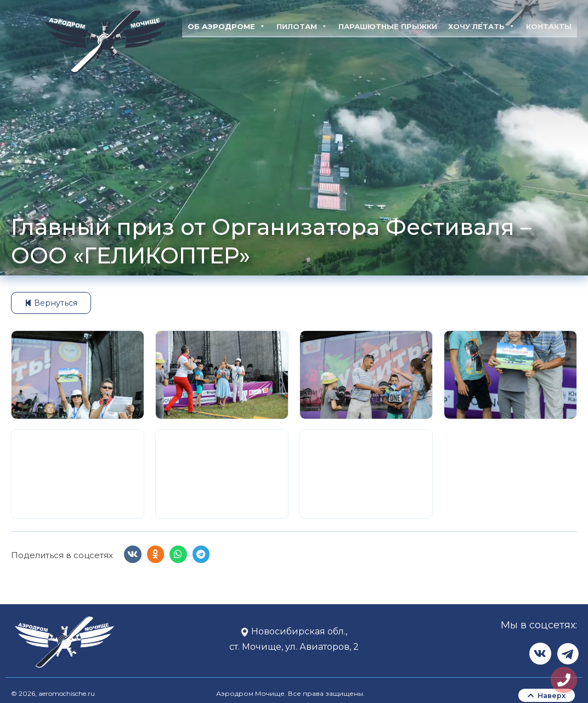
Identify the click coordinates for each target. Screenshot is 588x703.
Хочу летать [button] (482, 26)
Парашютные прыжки (388, 26)
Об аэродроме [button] (227, 26)
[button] (133, 555)
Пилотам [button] (302, 26)
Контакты (549, 26)
